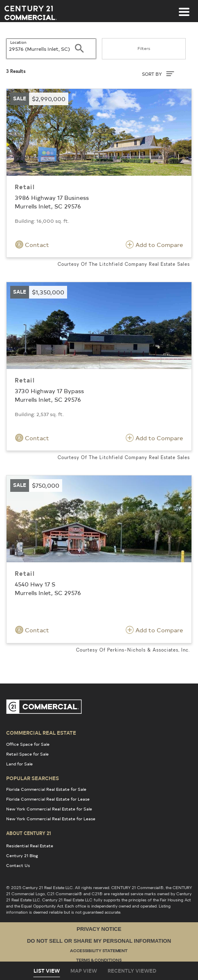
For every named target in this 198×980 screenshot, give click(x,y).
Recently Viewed (132, 971)
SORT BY (158, 74)
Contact (32, 244)
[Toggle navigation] (184, 8)
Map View (84, 971)
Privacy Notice (99, 929)
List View (47, 971)
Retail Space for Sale (27, 754)
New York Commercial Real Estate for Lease (51, 819)
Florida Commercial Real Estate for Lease (48, 799)
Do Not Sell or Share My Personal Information (99, 941)
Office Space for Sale (28, 744)
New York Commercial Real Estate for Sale (49, 809)
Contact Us (18, 865)
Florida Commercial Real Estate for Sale (46, 789)
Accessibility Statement (99, 951)
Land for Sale (19, 764)
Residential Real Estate (30, 846)
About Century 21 (29, 833)
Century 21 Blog (22, 856)
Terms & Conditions (99, 961)
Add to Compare (154, 244)
